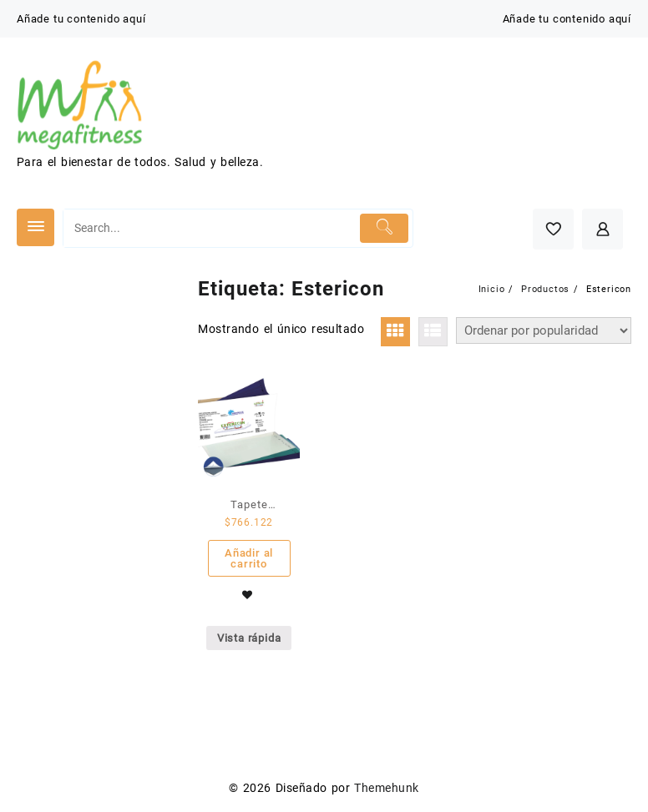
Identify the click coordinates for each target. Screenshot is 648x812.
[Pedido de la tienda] (544, 330)
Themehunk (386, 788)
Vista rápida (249, 638)
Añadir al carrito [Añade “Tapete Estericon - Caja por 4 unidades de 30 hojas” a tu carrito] (249, 558)
